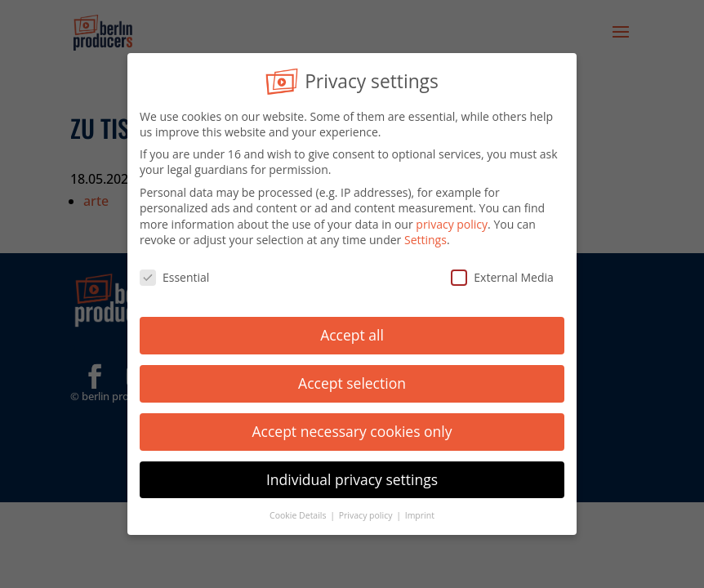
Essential (174, 274)
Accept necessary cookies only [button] (352, 427)
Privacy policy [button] (367, 511)
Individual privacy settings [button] (352, 475)
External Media (502, 274)
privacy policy (452, 220)
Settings (426, 236)
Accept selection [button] (352, 379)
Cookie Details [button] (299, 511)
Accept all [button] (352, 331)
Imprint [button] (420, 511)
